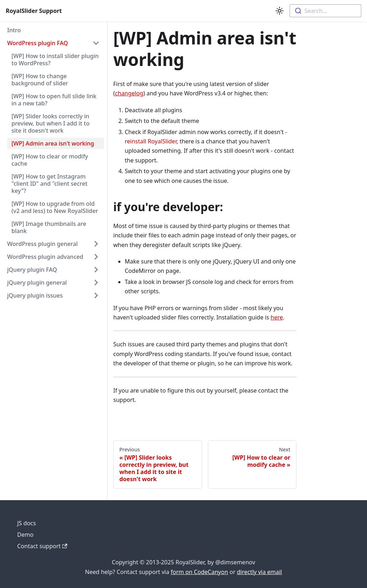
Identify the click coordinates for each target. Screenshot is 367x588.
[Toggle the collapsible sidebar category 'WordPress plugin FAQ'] (96, 43)
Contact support (42, 546)
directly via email (259, 572)
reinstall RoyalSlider (151, 141)
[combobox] (325, 11)
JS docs (27, 523)
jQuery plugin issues (35, 295)
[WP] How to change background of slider (40, 80)
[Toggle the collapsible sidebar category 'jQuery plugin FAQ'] (96, 270)
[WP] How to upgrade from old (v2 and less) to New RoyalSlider (55, 207)
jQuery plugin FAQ (32, 270)
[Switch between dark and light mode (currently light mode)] (280, 11)
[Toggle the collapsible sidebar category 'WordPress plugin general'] (96, 244)
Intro (14, 30)
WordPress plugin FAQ (38, 43)
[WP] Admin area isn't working (53, 143)
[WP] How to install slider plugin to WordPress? (55, 60)
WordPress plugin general (42, 244)
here (277, 317)
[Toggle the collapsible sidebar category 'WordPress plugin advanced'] (96, 257)
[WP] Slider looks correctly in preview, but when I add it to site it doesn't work (51, 123)
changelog (129, 93)
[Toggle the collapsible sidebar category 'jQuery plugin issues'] (96, 295)
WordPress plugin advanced (45, 257)
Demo (25, 535)
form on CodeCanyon (199, 572)
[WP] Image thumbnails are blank (49, 227)
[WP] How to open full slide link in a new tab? (54, 100)
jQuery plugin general (37, 283)
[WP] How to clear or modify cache (50, 160)
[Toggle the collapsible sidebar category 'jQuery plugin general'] (96, 283)
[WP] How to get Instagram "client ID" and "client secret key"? (49, 184)
